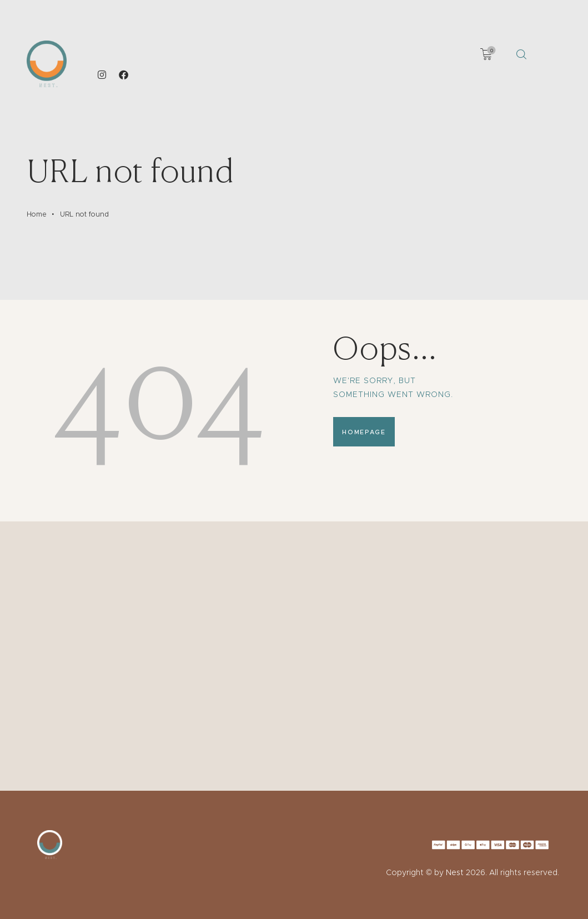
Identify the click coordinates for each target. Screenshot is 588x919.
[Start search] (521, 55)
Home (37, 214)
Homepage (364, 432)
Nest (455, 872)
